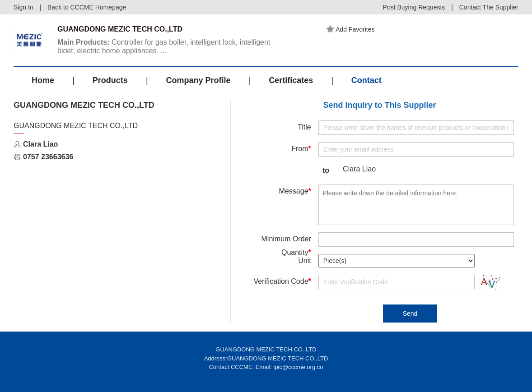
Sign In (23, 7)
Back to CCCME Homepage (87, 7)
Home (43, 80)
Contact (366, 80)
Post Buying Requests (414, 7)
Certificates (291, 80)
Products (110, 80)
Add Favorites (350, 29)
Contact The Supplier (489, 7)
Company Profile (198, 80)
